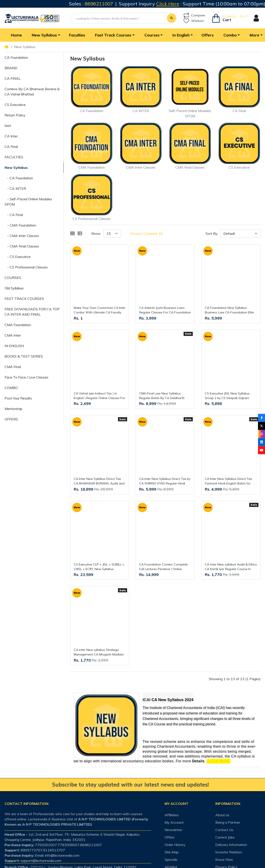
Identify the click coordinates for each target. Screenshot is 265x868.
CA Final (11, 147)
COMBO (11, 388)
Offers (170, 837)
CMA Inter (13, 335)
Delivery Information (231, 845)
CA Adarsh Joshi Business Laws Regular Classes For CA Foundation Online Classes (165, 310)
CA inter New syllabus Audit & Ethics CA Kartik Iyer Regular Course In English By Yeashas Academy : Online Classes (231, 567)
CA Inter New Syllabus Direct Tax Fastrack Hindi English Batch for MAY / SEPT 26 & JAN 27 (228, 481)
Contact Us (224, 830)
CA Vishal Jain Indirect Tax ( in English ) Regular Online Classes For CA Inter (99, 396)
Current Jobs (225, 837)
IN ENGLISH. (15, 346)
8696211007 (99, 4)
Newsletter (173, 830)
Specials (171, 859)
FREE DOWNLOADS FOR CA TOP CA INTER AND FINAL (32, 312)
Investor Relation (229, 852)
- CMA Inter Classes (22, 236)
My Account (174, 822)
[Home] (7, 47)
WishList (194, 21)
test (8, 126)
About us (222, 815)
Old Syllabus (14, 288)
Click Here (168, 4)
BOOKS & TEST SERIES (24, 356)
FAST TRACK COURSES (24, 299)
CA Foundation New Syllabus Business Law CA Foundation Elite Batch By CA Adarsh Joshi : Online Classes (229, 310)
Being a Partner (228, 822)
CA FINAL (13, 78)
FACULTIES (14, 157)
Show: (96, 233)
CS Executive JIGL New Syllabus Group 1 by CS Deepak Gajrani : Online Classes (228, 396)
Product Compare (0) (147, 233)
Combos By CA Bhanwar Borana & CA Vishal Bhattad (32, 92)
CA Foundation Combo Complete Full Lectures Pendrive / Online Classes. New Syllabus (163, 567)
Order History (175, 845)
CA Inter (11, 136)
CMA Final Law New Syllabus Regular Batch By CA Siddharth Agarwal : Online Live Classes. (162, 396)
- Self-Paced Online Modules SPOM (28, 202)
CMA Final (13, 367)
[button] (45, 35)
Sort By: (212, 233)
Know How (224, 859)
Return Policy (15, 115)
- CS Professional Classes (26, 267)
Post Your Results (18, 398)
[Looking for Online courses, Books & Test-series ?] (119, 19)
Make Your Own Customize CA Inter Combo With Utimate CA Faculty (100, 310)
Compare (194, 15)
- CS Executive (18, 257)
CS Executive (15, 105)
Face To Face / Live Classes (26, 377)
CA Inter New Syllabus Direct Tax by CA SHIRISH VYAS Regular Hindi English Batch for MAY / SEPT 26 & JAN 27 (165, 481)
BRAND (11, 68)
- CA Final (14, 215)
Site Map (172, 852)
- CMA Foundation (20, 225)
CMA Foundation (18, 325)
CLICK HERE (219, 761)
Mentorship (13, 409)
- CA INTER (15, 188)
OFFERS (11, 419)
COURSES (13, 278)
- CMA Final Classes (22, 246)
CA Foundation (16, 57)
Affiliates (172, 815)
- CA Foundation (19, 178)
